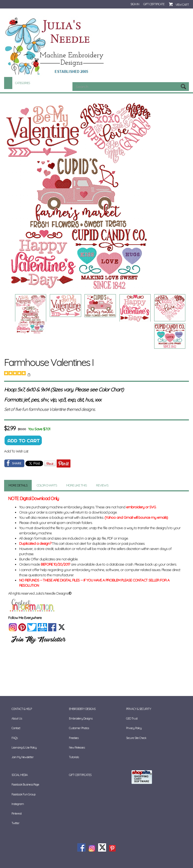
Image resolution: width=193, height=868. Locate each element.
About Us (17, 718)
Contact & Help (22, 709)
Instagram (18, 804)
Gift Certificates (80, 775)
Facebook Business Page (25, 784)
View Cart (182, 5)
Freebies (74, 738)
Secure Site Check (136, 738)
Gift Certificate (154, 4)
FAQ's (14, 738)
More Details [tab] (18, 485)
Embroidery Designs (82, 709)
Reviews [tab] (102, 485)
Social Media (20, 775)
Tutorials (74, 757)
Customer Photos (79, 728)
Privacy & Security (139, 709)
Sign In (135, 4)
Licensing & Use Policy (24, 747)
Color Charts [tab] (47, 485)
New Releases (77, 747)
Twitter (15, 823)
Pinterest (17, 813)
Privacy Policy (134, 728)
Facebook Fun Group (23, 794)
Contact (16, 728)
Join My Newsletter (23, 757)
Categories (22, 83)
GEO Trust (132, 718)
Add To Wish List (16, 451)
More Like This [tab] (76, 485)
